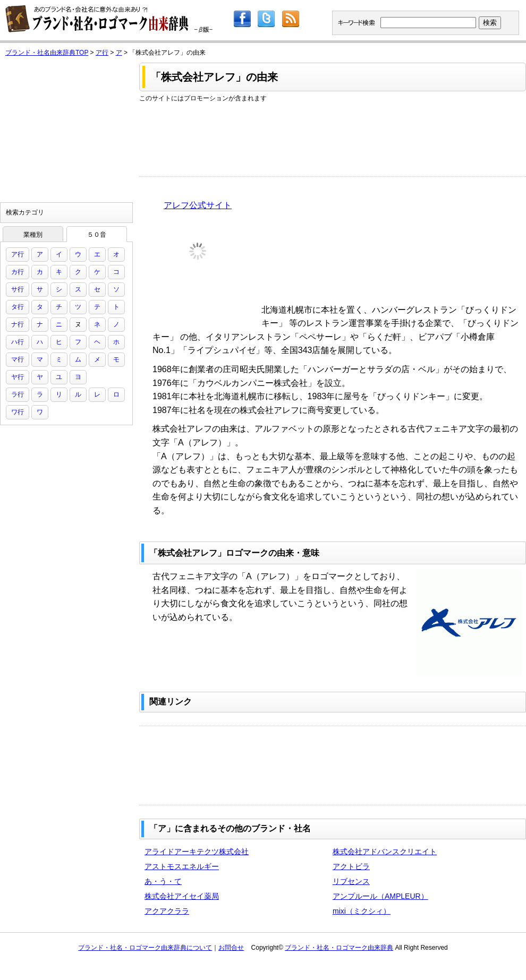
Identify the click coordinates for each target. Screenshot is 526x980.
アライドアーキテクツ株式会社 (197, 852)
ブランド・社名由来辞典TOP (47, 53)
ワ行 (18, 412)
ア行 (102, 53)
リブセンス (351, 881)
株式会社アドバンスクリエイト (385, 852)
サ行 (18, 289)
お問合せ (231, 948)
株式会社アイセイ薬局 (182, 896)
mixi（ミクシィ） (362, 911)
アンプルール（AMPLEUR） (380, 896)
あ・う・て (163, 881)
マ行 (18, 359)
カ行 (18, 272)
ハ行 (18, 342)
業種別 (33, 235)
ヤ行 (18, 377)
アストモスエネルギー (182, 866)
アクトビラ (351, 866)
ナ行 (18, 324)
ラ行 (18, 394)
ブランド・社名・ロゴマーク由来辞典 (339, 948)
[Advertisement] (185, 136)
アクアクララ (167, 911)
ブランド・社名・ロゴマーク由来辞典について (145, 948)
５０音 (97, 235)
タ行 (18, 307)
